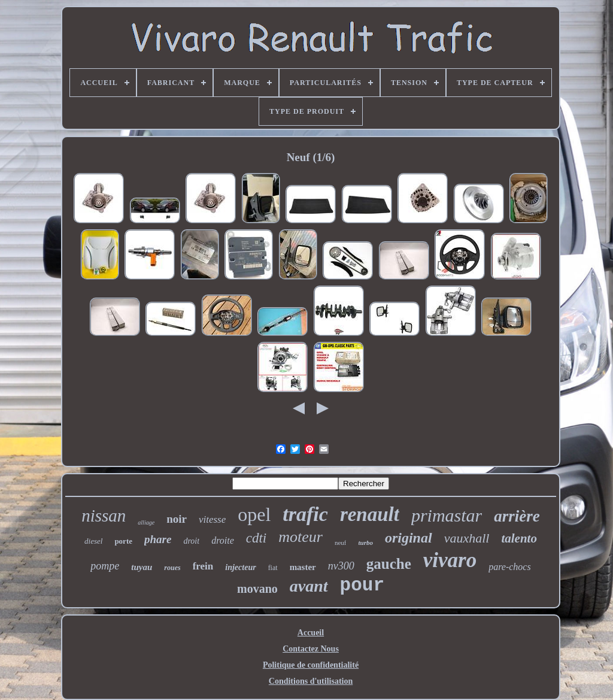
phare (158, 539)
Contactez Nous (311, 649)
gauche (389, 564)
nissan (104, 516)
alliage (146, 522)
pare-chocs (510, 567)
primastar (447, 515)
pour (362, 585)
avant (309, 586)
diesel (93, 541)
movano (257, 589)
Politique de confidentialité (311, 665)
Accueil (311, 633)
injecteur (240, 567)
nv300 (341, 566)
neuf (341, 543)
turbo (365, 543)
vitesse (212, 519)
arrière (517, 516)
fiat (273, 568)
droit (191, 541)
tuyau (142, 567)
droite (223, 540)
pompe (105, 566)
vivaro (450, 560)
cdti (257, 538)
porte (123, 541)
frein (203, 566)
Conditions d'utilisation (311, 681)
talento (519, 538)
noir (177, 519)
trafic (305, 514)
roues (172, 568)
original (409, 538)
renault (370, 514)
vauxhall (467, 538)
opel (254, 514)
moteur (301, 537)
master (303, 567)
